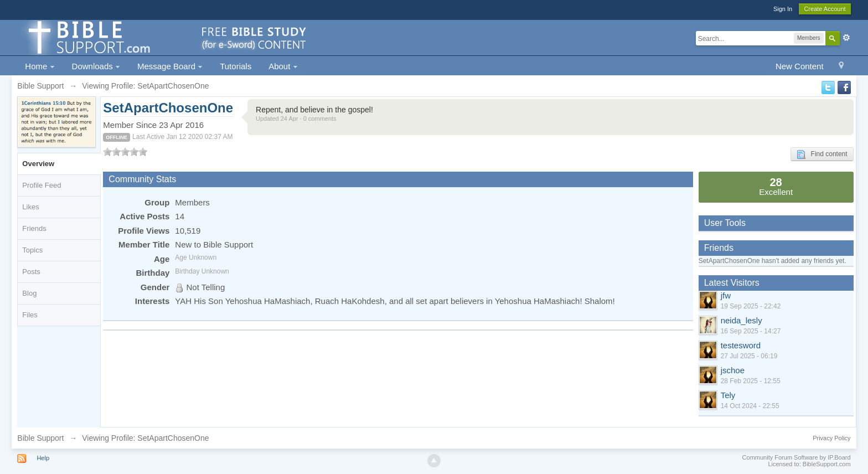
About (283, 66)
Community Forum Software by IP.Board (797, 457)
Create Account (825, 9)
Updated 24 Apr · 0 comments (296, 118)
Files (30, 315)
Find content (822, 154)
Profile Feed (42, 185)
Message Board (170, 66)
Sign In (783, 9)
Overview (38, 164)
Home (40, 66)
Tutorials (236, 66)
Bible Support (40, 438)
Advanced (846, 38)
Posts (31, 272)
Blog (29, 293)
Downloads (96, 66)
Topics (32, 250)
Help (43, 458)
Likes (30, 207)
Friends (34, 228)
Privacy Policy (831, 438)
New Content (800, 66)
